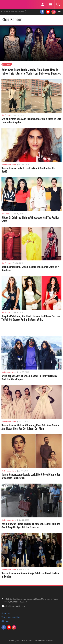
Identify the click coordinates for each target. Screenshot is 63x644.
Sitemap (5, 621)
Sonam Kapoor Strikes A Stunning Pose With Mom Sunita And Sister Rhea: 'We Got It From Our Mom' (30, 427)
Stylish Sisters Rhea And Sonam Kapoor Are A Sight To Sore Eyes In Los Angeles (31, 120)
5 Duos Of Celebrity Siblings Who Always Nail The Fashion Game (30, 219)
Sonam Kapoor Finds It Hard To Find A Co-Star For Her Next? (29, 170)
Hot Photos (7, 64)
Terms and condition (11, 617)
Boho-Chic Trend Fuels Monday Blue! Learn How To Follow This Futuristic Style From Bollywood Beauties (31, 71)
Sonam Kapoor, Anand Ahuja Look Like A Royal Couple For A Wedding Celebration (31, 476)
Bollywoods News (9, 164)
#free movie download (14, 12)
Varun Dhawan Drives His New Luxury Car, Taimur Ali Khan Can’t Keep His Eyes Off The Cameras (31, 525)
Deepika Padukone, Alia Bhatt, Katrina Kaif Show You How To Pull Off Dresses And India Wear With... (31, 318)
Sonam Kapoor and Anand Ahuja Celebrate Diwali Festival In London (30, 575)
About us (6, 613)
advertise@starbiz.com (15, 606)
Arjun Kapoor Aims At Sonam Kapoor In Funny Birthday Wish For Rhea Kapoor (29, 378)
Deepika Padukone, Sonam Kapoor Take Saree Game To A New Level (30, 268)
